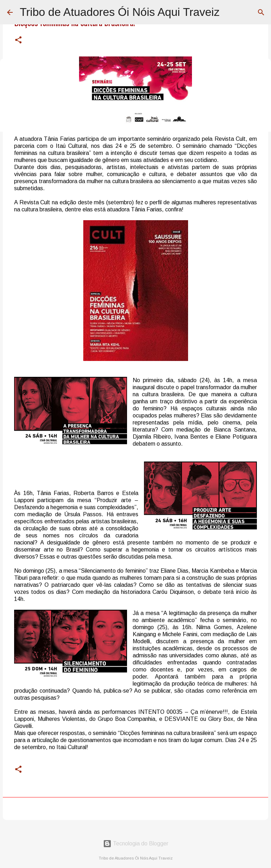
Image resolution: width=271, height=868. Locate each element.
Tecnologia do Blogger (136, 843)
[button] (18, 40)
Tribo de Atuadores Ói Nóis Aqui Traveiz (120, 12)
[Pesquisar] (261, 12)
